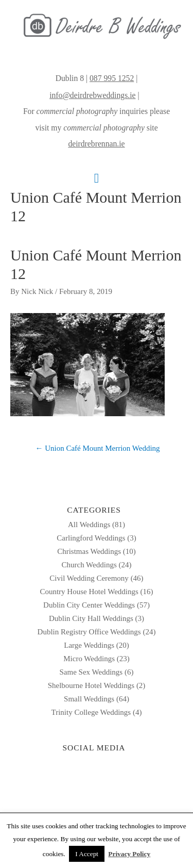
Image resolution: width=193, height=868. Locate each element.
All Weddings (89, 525)
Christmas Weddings (89, 551)
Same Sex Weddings (91, 672)
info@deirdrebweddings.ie (92, 95)
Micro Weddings (89, 659)
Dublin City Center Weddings (89, 605)
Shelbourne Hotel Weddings (91, 685)
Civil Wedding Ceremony (89, 578)
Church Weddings (89, 565)
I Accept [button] (87, 854)
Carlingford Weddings (91, 538)
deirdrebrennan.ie (96, 144)
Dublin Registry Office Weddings (89, 632)
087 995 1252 (112, 78)
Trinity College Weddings (91, 712)
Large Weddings (89, 645)
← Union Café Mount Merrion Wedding (97, 448)
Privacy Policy (129, 854)
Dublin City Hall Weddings (91, 618)
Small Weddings (89, 699)
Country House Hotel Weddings (89, 592)
